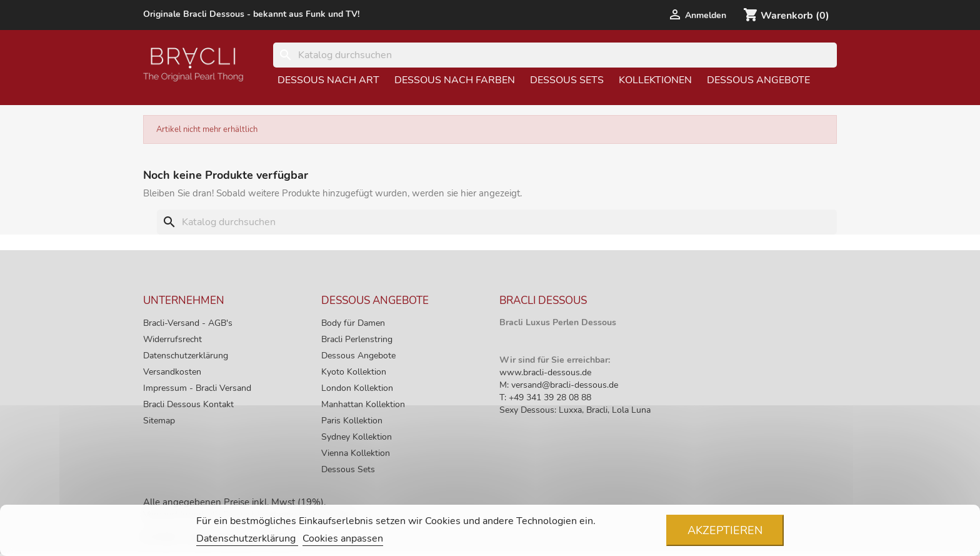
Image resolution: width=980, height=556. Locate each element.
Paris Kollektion (352, 421)
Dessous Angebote (758, 80)
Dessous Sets (567, 80)
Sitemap (159, 421)
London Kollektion (357, 388)
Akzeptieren (725, 530)
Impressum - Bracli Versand (197, 388)
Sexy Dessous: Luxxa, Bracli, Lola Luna (575, 410)
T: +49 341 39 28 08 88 (545, 397)
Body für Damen (353, 323)
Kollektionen (655, 80)
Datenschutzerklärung (186, 356)
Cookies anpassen (343, 538)
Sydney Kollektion (357, 437)
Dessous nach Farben (455, 80)
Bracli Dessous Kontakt (188, 404)
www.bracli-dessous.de (545, 372)
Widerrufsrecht (172, 339)
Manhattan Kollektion (363, 404)
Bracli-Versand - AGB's (188, 323)
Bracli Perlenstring (357, 339)
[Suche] (555, 55)
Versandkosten (172, 372)
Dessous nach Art (328, 80)
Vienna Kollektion (356, 453)
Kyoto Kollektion (354, 372)
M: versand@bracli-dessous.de (559, 385)
